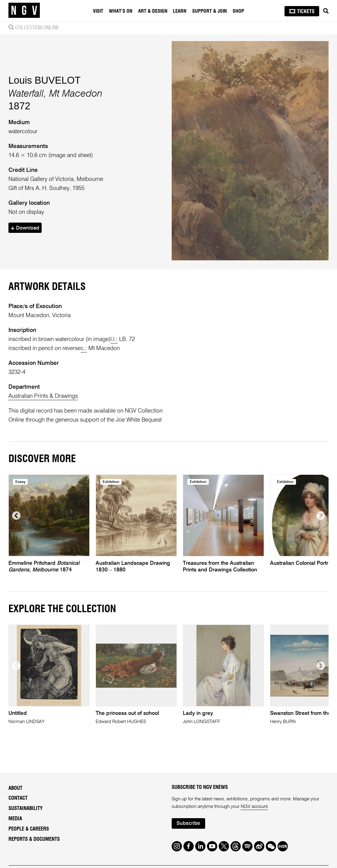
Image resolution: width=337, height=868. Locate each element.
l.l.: (114, 339)
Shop (238, 11)
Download (25, 228)
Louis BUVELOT (45, 80)
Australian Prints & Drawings (43, 396)
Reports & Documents (34, 839)
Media (15, 819)
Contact (18, 798)
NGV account (254, 807)
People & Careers (29, 829)
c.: (84, 348)
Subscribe (188, 823)
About (15, 788)
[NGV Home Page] (24, 11)
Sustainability (25, 808)
